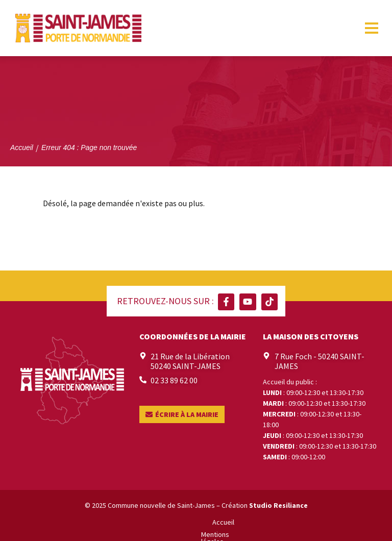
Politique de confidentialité (226, 522)
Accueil (101, 522)
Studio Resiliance (278, 505)
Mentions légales (149, 522)
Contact (290, 522)
